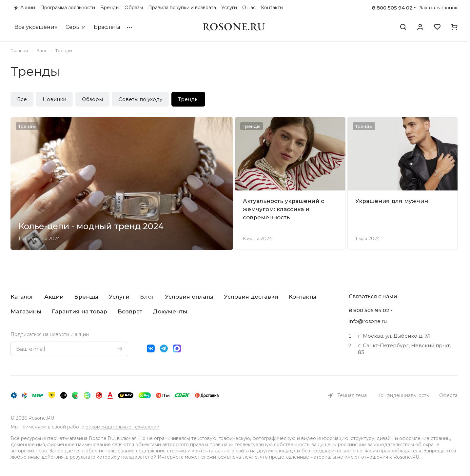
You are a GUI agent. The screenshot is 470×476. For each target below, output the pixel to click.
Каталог (22, 297)
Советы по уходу (140, 99)
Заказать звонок (439, 8)
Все (22, 99)
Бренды (86, 297)
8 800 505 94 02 (392, 8)
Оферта (448, 395)
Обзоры (92, 99)
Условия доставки (251, 297)
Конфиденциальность (403, 395)
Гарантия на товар (79, 311)
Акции (54, 297)
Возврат (130, 311)
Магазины (26, 311)
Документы (170, 311)
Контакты (303, 297)
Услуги (119, 297)
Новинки (54, 99)
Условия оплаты (189, 297)
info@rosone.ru (368, 321)
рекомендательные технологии (123, 427)
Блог (147, 297)
